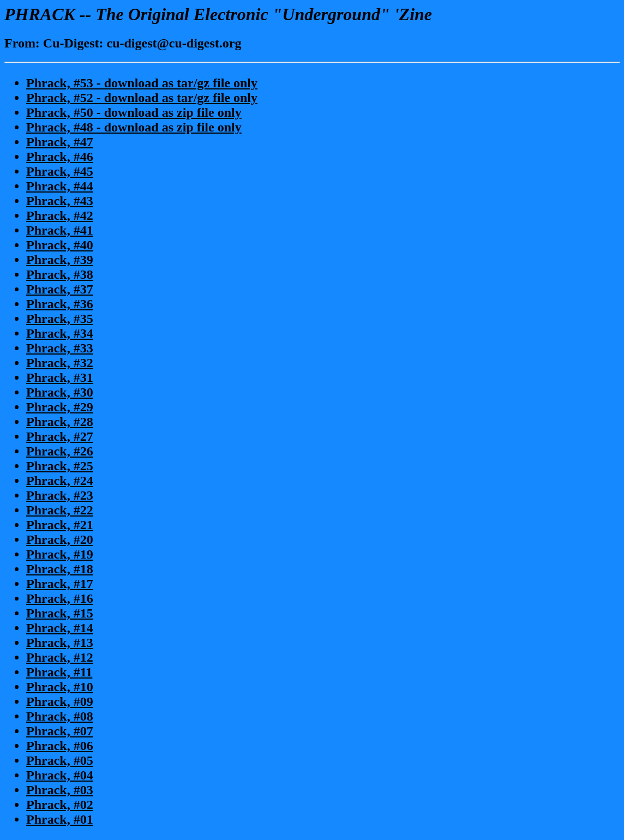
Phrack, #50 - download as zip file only (134, 112)
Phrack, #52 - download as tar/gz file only (142, 98)
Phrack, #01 (60, 819)
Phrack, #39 (60, 260)
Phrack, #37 (60, 289)
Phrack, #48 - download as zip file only (134, 127)
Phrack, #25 (60, 466)
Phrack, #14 (60, 628)
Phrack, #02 (60, 805)
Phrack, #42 (60, 215)
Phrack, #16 (60, 598)
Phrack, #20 (60, 539)
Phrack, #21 (60, 525)
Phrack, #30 (60, 392)
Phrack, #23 (60, 495)
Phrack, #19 (60, 554)
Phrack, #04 (60, 775)
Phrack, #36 (60, 304)
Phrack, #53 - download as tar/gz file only (142, 83)
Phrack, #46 (60, 157)
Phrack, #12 (60, 657)
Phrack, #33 (60, 348)
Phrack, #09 (60, 701)
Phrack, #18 (60, 569)
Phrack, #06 (60, 746)
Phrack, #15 (60, 613)
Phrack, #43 (60, 201)
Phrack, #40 (60, 245)
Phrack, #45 (60, 171)
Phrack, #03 (60, 790)
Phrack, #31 (60, 377)
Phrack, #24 (60, 481)
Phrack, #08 (60, 716)
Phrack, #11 (59, 672)
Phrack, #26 (60, 451)
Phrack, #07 (60, 731)
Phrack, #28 (60, 422)
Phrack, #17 (60, 584)
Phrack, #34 (60, 333)
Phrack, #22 (60, 510)
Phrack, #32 (60, 363)
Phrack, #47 (60, 142)
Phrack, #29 (60, 407)
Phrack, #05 (60, 760)
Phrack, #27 (60, 436)
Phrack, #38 (60, 274)
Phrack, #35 (60, 319)
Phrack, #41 (60, 230)
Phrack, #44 (60, 186)
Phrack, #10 (60, 687)
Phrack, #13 (60, 643)
